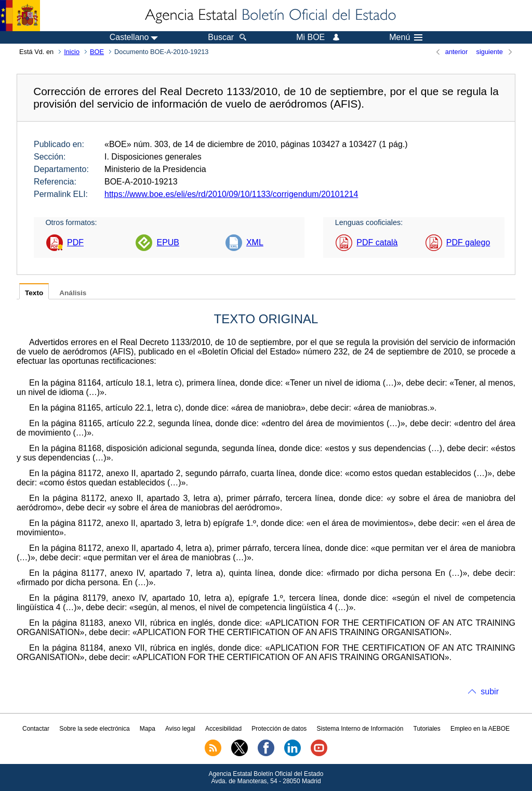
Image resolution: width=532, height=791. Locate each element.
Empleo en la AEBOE (480, 729)
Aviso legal (180, 729)
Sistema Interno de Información (360, 729)
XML (255, 242)
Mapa (148, 729)
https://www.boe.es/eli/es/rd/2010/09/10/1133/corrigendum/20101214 (231, 194)
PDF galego (468, 242)
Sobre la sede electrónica (94, 729)
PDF (75, 242)
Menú (406, 37)
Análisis (73, 293)
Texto (34, 293)
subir (490, 691)
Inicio (72, 52)
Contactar (36, 729)
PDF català (377, 242)
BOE (97, 52)
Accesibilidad (223, 729)
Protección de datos (279, 729)
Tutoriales (427, 729)
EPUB (168, 242)
